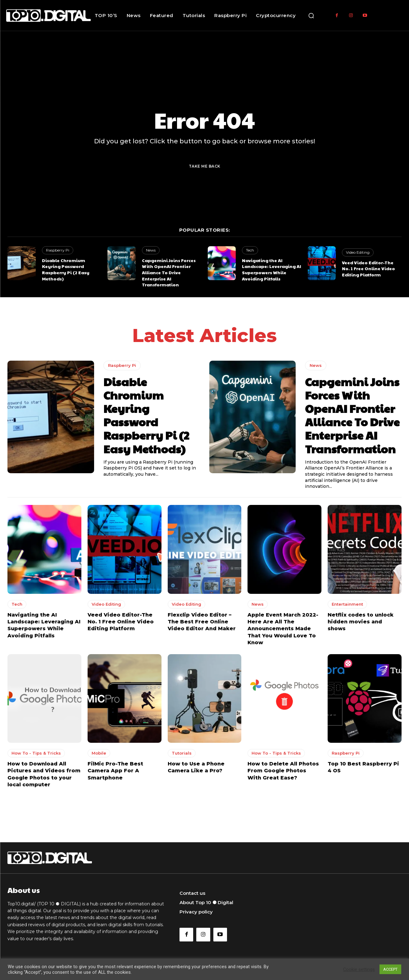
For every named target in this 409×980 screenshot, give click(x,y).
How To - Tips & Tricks (36, 753)
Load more (205, 804)
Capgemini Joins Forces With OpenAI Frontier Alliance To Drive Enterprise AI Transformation (169, 272)
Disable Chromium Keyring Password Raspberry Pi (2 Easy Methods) (66, 269)
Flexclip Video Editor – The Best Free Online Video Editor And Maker (202, 622)
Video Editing (358, 252)
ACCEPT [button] (390, 969)
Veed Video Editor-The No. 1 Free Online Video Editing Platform (368, 268)
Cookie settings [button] (359, 969)
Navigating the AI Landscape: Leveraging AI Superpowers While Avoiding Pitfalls (271, 269)
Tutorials (182, 753)
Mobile (99, 753)
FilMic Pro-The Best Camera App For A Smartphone (115, 771)
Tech (250, 250)
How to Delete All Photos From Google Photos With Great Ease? (283, 771)
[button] (311, 16)
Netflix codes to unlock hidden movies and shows (361, 622)
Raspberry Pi (58, 250)
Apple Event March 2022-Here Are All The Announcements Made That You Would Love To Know (283, 629)
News (151, 250)
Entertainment (347, 604)
